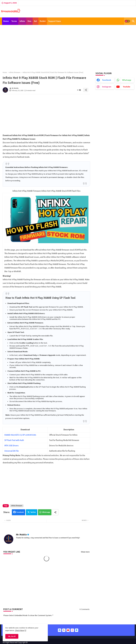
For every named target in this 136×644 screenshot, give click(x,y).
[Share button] (55, 513)
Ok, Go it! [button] (12, 636)
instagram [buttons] (107, 87)
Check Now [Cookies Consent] (19, 630)
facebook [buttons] (107, 80)
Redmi (43, 21)
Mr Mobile (21, 535)
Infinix (22, 21)
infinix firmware (15, 72)
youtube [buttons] (127, 87)
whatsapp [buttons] (127, 80)
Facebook (20, 512)
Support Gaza (54, 21)
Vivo (29, 21)
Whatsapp (46, 512)
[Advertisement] (68, 47)
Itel (36, 21)
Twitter (33, 512)
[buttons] (60, 630)
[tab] (6, 21)
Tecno (14, 21)
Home (6, 21)
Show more (85, 552)
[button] (127, 21)
